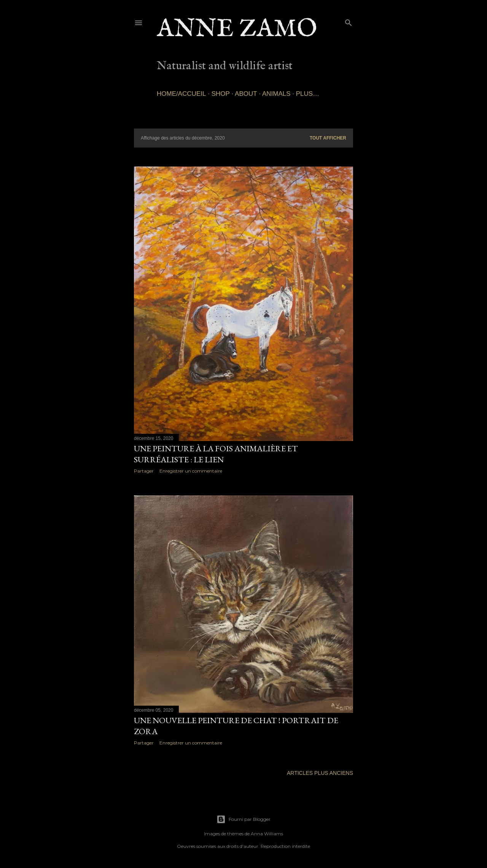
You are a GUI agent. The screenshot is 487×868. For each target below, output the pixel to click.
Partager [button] (144, 471)
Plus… (308, 94)
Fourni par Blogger (243, 819)
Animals (276, 94)
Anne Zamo (237, 29)
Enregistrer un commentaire (191, 471)
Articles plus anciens (320, 773)
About (246, 94)
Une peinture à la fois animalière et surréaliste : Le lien (216, 454)
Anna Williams (267, 834)
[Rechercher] (349, 21)
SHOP (221, 94)
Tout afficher (328, 138)
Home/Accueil (181, 94)
